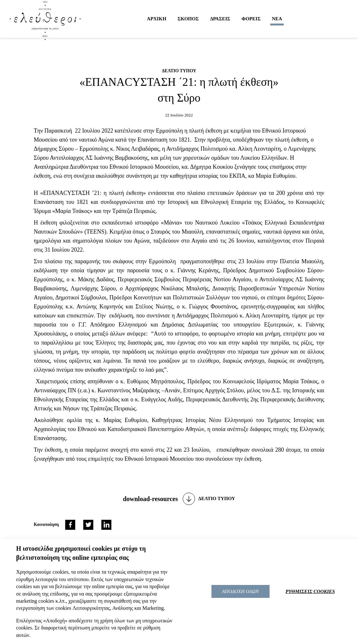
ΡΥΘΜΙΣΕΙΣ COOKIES (310, 591)
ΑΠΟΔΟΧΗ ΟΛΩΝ (240, 591)
